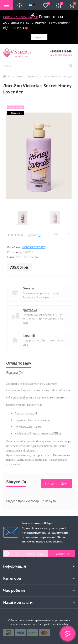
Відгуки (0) (14, 373)
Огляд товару (19, 363)
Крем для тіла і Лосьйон (42, 76)
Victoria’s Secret (33, 247)
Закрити (39, 37)
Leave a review (56, 484)
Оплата (28, 288)
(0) (40, 235)
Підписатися (61, 554)
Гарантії (29, 336)
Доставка (30, 310)
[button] (32, 15)
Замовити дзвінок (61, 55)
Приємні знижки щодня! (20, 17)
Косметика (17, 76)
